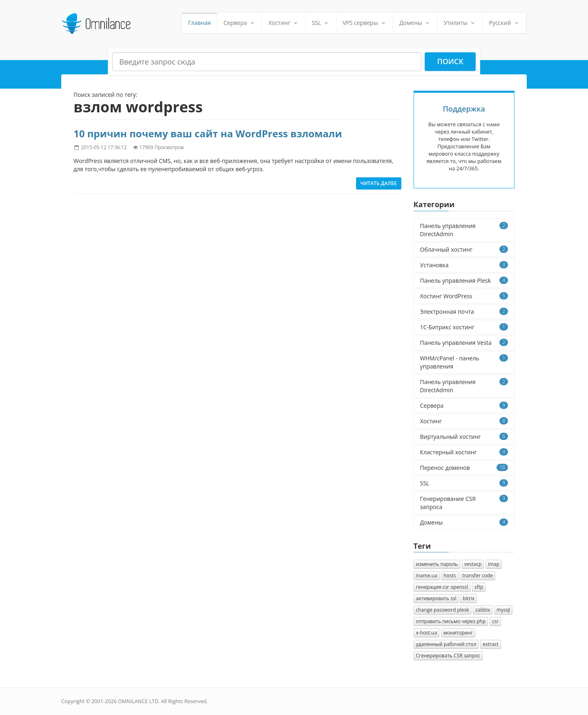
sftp (479, 587)
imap (494, 564)
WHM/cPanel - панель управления (464, 362)
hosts (450, 575)
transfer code (478, 575)
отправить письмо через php (451, 621)
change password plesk (443, 610)
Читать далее (379, 183)
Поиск (450, 61)
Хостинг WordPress (464, 296)
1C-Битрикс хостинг (464, 327)
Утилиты (460, 23)
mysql (503, 610)
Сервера (239, 23)
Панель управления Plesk (464, 280)
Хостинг (284, 23)
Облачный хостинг (464, 249)
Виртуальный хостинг (464, 437)
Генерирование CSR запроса (464, 503)
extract (491, 644)
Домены (415, 23)
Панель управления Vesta (464, 343)
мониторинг (458, 633)
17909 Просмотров (161, 147)
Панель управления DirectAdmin (464, 230)
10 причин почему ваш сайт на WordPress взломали (208, 133)
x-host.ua (427, 633)
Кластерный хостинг (464, 452)
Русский (504, 23)
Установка (464, 265)
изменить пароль (437, 564)
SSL (321, 23)
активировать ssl (436, 598)
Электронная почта (464, 312)
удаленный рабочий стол (446, 644)
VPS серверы (365, 23)
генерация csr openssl (442, 587)
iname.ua (427, 575)
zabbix (483, 610)
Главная (200, 23)
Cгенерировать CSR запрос (448, 656)
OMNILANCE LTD (138, 701)
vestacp (473, 564)
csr (495, 621)
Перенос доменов (464, 468)
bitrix (469, 598)
